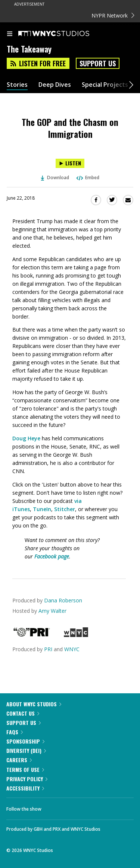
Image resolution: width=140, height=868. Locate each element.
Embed (87, 178)
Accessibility (25, 788)
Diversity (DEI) (26, 750)
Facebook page (52, 556)
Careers (19, 760)
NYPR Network (113, 15)
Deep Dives (55, 85)
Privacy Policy (27, 779)
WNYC (72, 649)
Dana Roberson (63, 600)
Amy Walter (52, 611)
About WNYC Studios (34, 704)
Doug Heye (26, 438)
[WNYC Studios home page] (63, 34)
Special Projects (105, 85)
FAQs (15, 732)
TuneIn (42, 509)
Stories (17, 85)
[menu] (10, 34)
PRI (48, 649)
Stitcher (65, 509)
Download (55, 178)
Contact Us (23, 713)
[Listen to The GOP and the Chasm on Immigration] (70, 163)
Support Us (98, 63)
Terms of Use (25, 769)
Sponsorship (25, 741)
